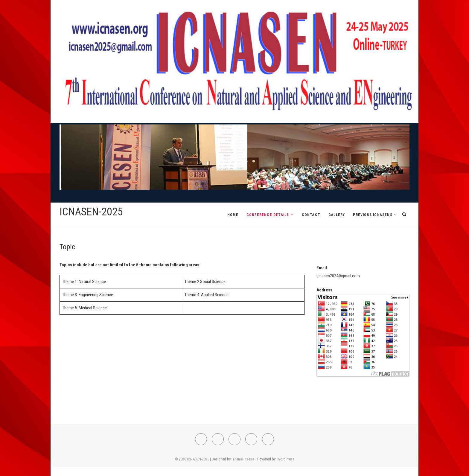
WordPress (286, 459)
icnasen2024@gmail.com (338, 276)
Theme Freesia (243, 459)
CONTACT (311, 215)
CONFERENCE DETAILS (268, 215)
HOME (233, 215)
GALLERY (337, 215)
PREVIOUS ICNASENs (373, 215)
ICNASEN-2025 (91, 212)
